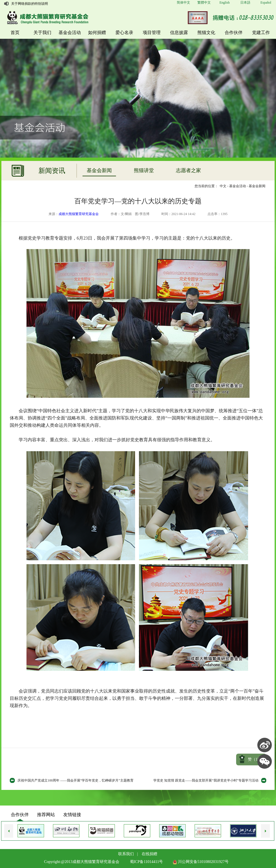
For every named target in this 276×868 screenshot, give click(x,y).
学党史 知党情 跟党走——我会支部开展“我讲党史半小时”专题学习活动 (206, 780)
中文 (223, 186)
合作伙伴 (234, 32)
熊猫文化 (206, 32)
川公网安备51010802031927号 (201, 862)
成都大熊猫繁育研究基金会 (79, 214)
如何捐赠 (97, 32)
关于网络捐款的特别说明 (30, 4)
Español (266, 3)
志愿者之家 (188, 170)
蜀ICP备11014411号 (147, 862)
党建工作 (261, 32)
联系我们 (126, 854)
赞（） (256, 759)
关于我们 (42, 32)
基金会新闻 (99, 170)
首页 (15, 32)
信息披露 (179, 32)
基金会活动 (70, 32)
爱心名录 (124, 32)
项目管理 (152, 32)
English (225, 3)
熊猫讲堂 (144, 170)
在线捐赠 (149, 854)
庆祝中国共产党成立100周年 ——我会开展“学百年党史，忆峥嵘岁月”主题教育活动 (76, 781)
